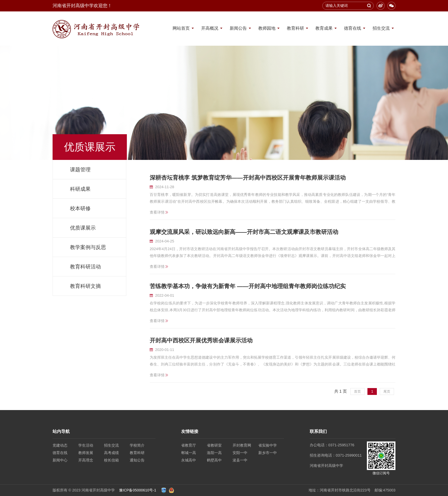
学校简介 (137, 445)
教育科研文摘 (85, 286)
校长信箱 (111, 460)
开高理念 (86, 460)
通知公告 (137, 460)
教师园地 (267, 28)
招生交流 (381, 28)
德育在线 (353, 28)
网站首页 (181, 28)
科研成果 (80, 189)
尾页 (387, 391)
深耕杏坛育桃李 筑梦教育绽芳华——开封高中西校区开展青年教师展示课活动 (248, 178)
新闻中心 (60, 460)
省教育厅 (189, 445)
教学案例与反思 (88, 247)
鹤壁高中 (214, 460)
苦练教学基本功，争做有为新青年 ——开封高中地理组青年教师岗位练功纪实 (248, 286)
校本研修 (80, 208)
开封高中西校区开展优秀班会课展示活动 (201, 340)
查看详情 (157, 212)
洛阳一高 (214, 453)
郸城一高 (189, 453)
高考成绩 (111, 453)
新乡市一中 (268, 453)
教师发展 (86, 453)
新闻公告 (238, 28)
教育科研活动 (85, 267)
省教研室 (214, 445)
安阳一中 (240, 453)
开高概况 (210, 28)
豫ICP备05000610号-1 (138, 490)
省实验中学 (268, 445)
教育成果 (324, 28)
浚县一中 (240, 460)
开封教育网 (242, 445)
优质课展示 (83, 228)
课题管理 (80, 170)
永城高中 (189, 460)
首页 (357, 391)
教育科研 (295, 28)
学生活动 (86, 445)
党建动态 (60, 445)
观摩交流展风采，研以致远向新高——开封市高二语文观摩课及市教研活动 (244, 232)
